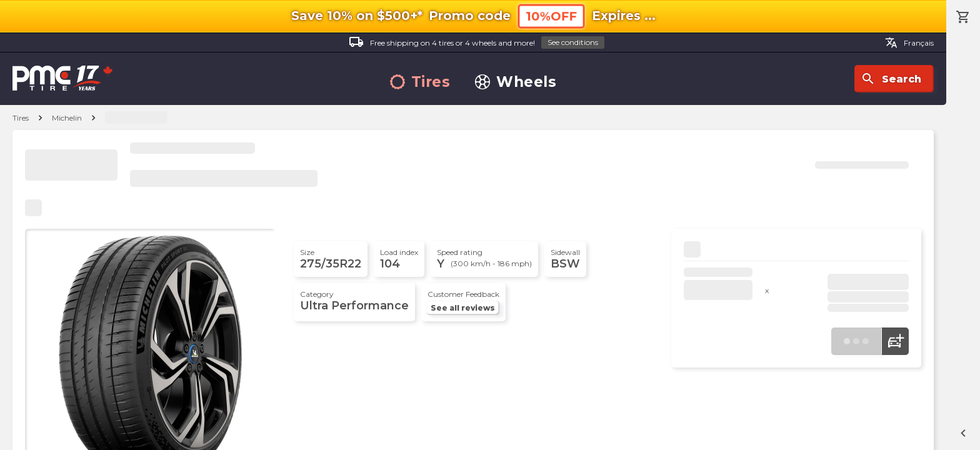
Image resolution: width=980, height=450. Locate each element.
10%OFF (551, 16)
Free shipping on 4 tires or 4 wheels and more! (477, 43)
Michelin (67, 118)
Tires (420, 82)
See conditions (573, 42)
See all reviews (463, 308)
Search (891, 79)
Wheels (516, 82)
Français (909, 42)
